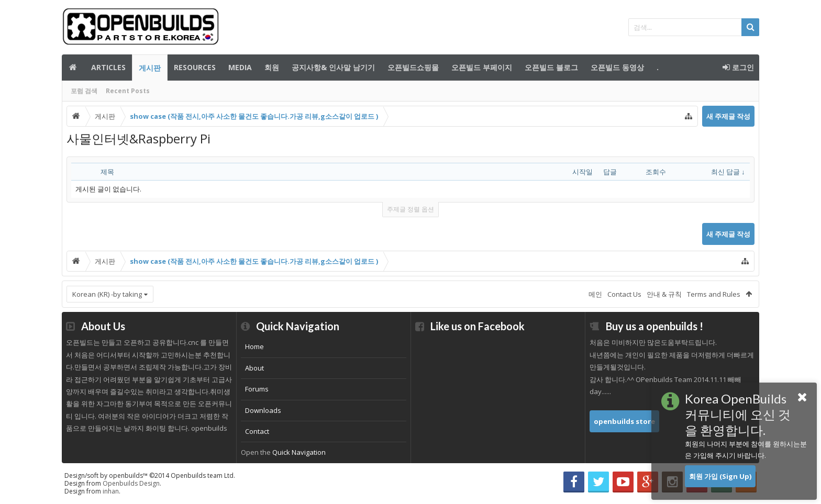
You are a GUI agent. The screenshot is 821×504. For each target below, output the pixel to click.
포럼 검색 (84, 91)
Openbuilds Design (131, 483)
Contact (257, 431)
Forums (257, 389)
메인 (73, 68)
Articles (108, 67)
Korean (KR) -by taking (107, 294)
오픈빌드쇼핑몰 (413, 67)
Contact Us (624, 294)
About (254, 368)
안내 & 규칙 (664, 294)
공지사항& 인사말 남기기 (333, 67)
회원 (272, 67)
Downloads (263, 410)
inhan (111, 491)
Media (240, 67)
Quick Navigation (299, 452)
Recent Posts (128, 91)
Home (254, 346)
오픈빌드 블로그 (551, 67)
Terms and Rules (714, 294)
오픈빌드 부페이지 (482, 67)
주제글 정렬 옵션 (410, 209)
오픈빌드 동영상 (617, 67)
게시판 (150, 68)
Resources (195, 67)
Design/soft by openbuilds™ (150, 475)
